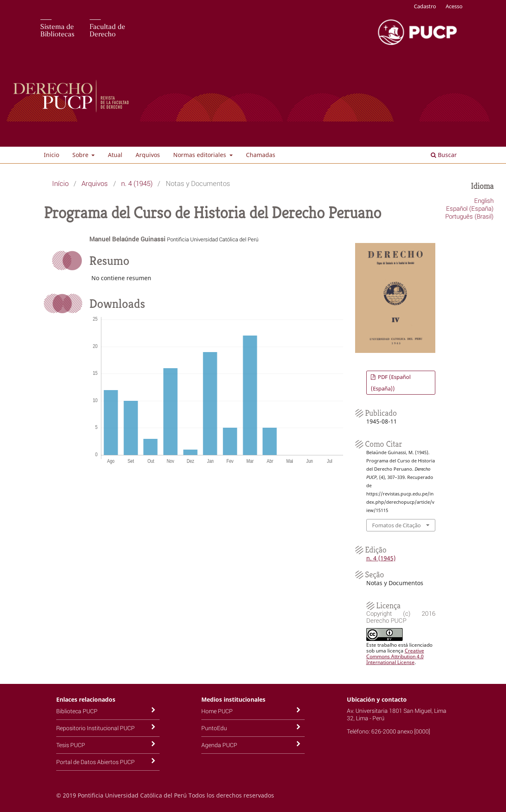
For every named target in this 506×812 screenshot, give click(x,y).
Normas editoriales (200, 155)
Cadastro (425, 6)
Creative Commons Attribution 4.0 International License (395, 656)
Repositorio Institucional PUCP (95, 728)
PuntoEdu (214, 728)
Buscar (444, 155)
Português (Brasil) (469, 216)
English (484, 200)
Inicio (51, 155)
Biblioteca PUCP (77, 711)
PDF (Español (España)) (391, 383)
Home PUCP (217, 711)
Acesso (454, 6)
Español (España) (470, 208)
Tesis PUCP (71, 745)
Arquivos (148, 155)
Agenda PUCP (219, 745)
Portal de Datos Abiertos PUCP (95, 762)
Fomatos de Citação (396, 525)
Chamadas (261, 155)
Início (60, 183)
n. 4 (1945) (137, 183)
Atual (115, 155)
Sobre (81, 155)
